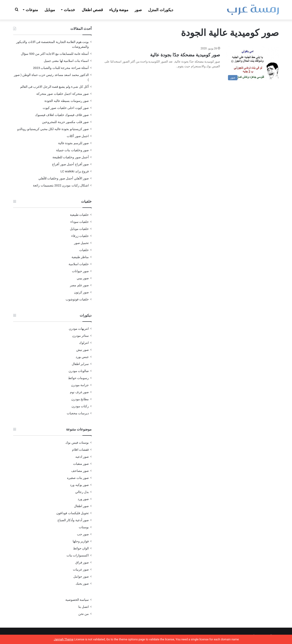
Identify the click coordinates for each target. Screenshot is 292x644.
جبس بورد (82, 357)
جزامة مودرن (80, 385)
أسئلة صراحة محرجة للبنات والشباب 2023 (61, 68)
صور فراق (82, 562)
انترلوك (84, 343)
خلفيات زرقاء (80, 236)
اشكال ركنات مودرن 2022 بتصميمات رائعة (61, 185)
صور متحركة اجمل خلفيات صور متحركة (63, 94)
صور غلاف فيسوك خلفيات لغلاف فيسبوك (62, 115)
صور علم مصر (79, 285)
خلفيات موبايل (79, 229)
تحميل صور (81, 243)
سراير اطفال (80, 364)
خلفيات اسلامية (79, 264)
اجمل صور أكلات (78, 136)
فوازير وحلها (81, 541)
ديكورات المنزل (161, 10)
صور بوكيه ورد (79, 485)
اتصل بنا (84, 607)
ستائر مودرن (80, 336)
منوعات (32, 10)
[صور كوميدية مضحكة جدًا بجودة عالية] (252, 64)
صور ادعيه (82, 457)
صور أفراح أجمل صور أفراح (70, 164)
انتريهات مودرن (79, 329)
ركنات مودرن (80, 406)
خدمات (69, 10)
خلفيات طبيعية (79, 215)
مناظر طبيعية (80, 257)
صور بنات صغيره (78, 478)
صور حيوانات (80, 271)
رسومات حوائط (78, 378)
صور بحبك (82, 584)
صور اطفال (81, 506)
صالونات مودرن (79, 371)
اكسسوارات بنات (78, 555)
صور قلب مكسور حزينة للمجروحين (65, 122)
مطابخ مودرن (80, 399)
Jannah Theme (64, 639)
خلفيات (84, 250)
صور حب (83, 534)
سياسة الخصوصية (77, 600)
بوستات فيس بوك (77, 443)
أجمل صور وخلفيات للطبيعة (71, 157)
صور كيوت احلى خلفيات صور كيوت (66, 108)
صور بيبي (83, 278)
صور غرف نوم (79, 392)
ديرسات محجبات (78, 413)
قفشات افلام (80, 450)
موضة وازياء (119, 10)
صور (138, 10)
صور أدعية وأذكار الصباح (73, 520)
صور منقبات (81, 464)
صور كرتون (81, 292)
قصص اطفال (92, 10)
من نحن (84, 614)
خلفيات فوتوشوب (77, 299)
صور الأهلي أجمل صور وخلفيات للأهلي (64, 178)
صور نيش (83, 350)
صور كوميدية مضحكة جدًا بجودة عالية (185, 55)
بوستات (84, 527)
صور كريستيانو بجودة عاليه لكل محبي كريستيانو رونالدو (53, 129)
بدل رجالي (82, 492)
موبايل (50, 10)
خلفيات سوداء (80, 222)
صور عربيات (81, 569)
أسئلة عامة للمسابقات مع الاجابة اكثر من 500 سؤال (55, 54)
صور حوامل (81, 576)
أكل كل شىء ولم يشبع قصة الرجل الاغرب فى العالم (54, 87)
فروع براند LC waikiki (75, 171)
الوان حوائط (81, 548)
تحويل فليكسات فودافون (73, 513)
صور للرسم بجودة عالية (73, 143)
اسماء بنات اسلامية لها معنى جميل (66, 61)
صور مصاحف (80, 471)
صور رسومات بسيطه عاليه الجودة (67, 101)
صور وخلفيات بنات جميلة (72, 150)
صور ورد (83, 499)
